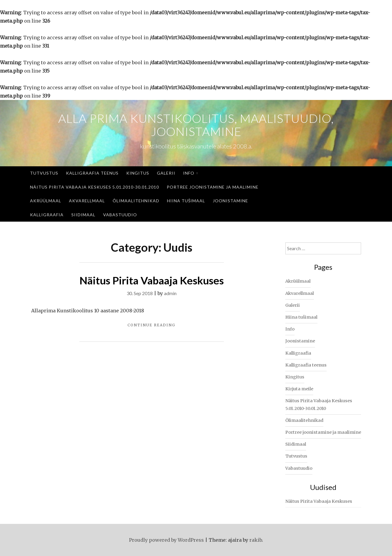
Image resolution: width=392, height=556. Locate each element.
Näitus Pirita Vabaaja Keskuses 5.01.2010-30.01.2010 (95, 187)
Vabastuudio (120, 215)
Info (189, 173)
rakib (256, 540)
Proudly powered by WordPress (166, 540)
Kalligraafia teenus (92, 173)
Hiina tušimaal (186, 201)
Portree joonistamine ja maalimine (213, 187)
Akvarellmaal (87, 201)
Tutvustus (44, 173)
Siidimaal (83, 215)
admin (170, 293)
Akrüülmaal (46, 201)
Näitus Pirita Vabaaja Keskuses (152, 280)
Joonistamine (230, 201)
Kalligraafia (47, 215)
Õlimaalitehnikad (136, 201)
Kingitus (138, 173)
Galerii (166, 173)
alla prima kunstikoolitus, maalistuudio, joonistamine (196, 125)
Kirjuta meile (299, 389)
